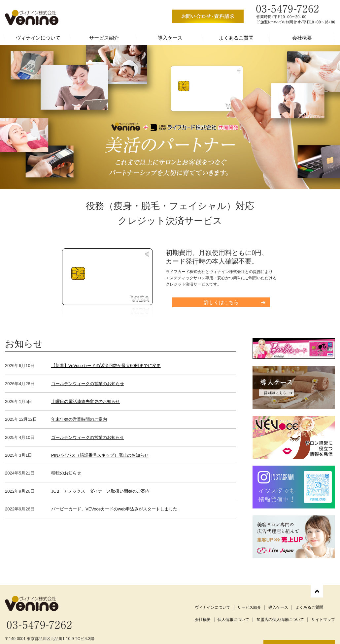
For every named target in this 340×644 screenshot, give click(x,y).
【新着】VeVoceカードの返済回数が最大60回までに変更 (106, 366)
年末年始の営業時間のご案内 (79, 419)
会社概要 (302, 38)
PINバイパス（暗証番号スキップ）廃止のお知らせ (100, 455)
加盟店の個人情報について (280, 620)
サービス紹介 (104, 38)
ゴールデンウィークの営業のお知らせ (88, 384)
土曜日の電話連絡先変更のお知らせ (85, 401)
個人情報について (233, 620)
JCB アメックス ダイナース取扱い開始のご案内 (100, 491)
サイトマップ (323, 620)
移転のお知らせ (66, 473)
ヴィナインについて (38, 38)
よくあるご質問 (236, 38)
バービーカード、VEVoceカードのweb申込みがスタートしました (114, 509)
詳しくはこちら (221, 302)
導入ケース (170, 38)
